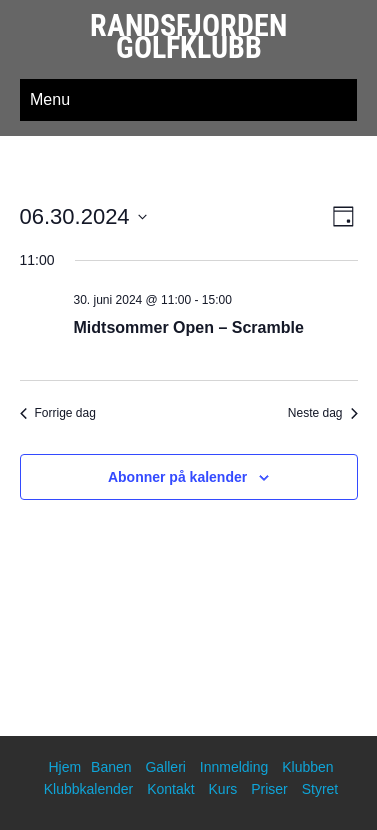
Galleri (165, 767)
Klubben (307, 767)
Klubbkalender (89, 789)
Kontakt (170, 789)
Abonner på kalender (177, 477)
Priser (269, 789)
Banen (111, 767)
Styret (320, 789)
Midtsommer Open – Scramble (189, 327)
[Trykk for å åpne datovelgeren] (83, 216)
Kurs (223, 789)
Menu (50, 99)
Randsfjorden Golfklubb (188, 36)
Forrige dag (58, 413)
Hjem (64, 767)
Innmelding (234, 767)
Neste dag (323, 413)
